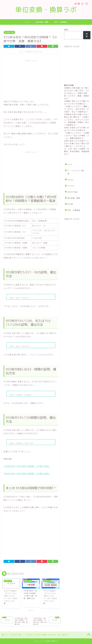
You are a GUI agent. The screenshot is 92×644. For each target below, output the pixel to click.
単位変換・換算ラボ (46, 10)
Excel (27, 22)
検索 (66, 30)
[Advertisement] (31, 80)
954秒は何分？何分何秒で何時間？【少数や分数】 (27, 466)
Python (70, 180)
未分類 (70, 204)
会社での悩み (73, 192)
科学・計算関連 (61, 22)
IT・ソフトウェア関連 (76, 172)
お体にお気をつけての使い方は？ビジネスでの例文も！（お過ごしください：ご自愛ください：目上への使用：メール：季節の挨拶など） (77, 133)
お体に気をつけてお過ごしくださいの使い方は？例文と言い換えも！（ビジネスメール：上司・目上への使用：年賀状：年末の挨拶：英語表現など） (77, 147)
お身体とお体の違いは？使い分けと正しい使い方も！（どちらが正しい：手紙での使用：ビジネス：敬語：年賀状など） (77, 93)
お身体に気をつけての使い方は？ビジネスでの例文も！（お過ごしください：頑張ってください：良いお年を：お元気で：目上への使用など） (77, 106)
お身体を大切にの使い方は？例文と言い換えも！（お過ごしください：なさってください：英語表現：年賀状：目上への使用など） (77, 120)
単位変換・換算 (42, 22)
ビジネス (71, 186)
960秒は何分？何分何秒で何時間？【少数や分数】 (27, 474)
